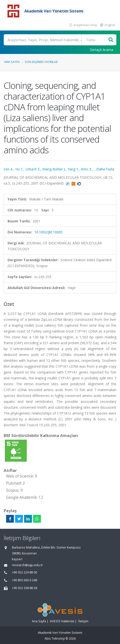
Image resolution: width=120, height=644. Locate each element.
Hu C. (19, 169)
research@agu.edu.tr (27, 565)
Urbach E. (33, 169)
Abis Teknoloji (55, 639)
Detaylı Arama (102, 50)
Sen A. (9, 169)
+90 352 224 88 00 (24, 572)
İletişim (83, 621)
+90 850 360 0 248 (24, 580)
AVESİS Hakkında (62, 621)
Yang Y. (73, 169)
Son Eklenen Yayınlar (41, 62)
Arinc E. (87, 169)
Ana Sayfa (12, 62)
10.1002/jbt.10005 (48, 232)
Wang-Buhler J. (54, 169)
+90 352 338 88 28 (24, 588)
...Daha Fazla (104, 169)
